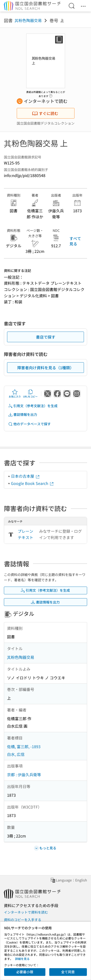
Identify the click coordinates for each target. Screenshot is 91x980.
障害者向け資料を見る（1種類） (45, 368)
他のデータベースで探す (29, 424)
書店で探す (46, 337)
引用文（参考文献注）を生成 (33, 406)
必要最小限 (25, 972)
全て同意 (68, 972)
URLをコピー (30, 394)
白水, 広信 (16, 754)
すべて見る (75, 241)
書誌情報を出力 (23, 415)
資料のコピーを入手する (23, 920)
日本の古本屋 (25, 476)
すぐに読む (45, 113)
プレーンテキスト (25, 534)
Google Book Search (33, 483)
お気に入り (15, 394)
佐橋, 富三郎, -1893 (24, 746)
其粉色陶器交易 (28, 20)
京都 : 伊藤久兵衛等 (24, 774)
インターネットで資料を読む (26, 912)
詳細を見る (22, 959)
